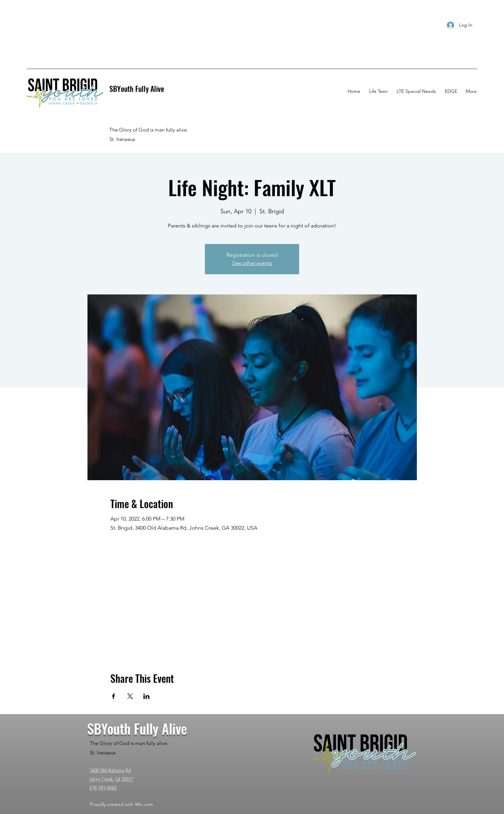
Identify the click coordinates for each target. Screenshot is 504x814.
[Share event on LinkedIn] (147, 696)
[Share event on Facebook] (114, 696)
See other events (252, 263)
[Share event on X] (130, 696)
